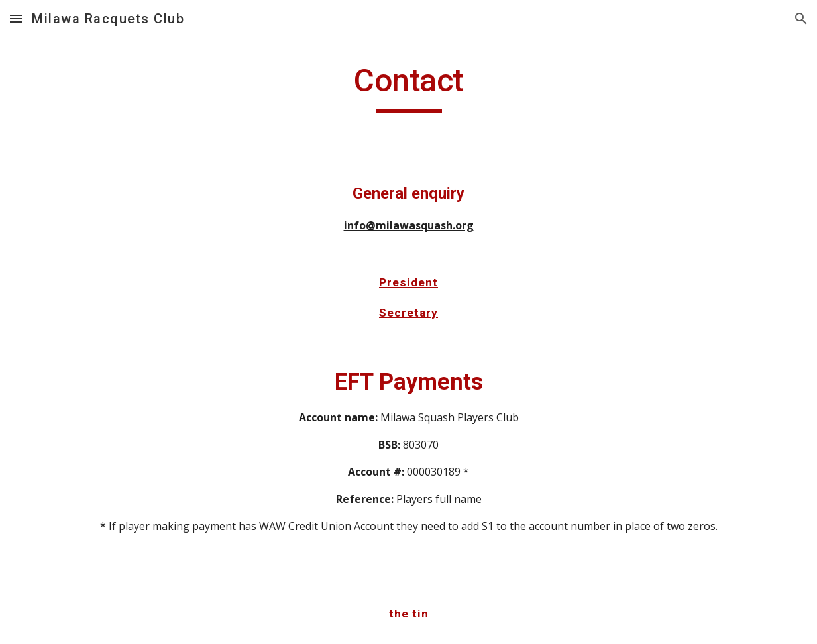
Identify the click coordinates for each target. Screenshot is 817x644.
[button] (16, 18)
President (408, 282)
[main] (409, 87)
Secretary (408, 313)
